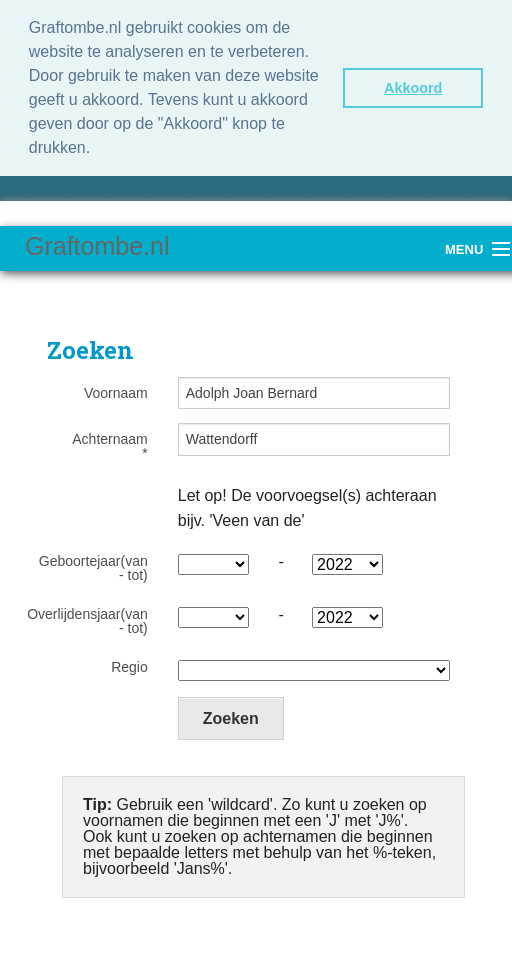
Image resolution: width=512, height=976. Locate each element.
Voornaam (116, 393)
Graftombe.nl (97, 246)
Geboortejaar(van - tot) (93, 568)
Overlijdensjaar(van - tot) (87, 621)
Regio (129, 667)
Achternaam (109, 446)
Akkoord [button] (413, 88)
